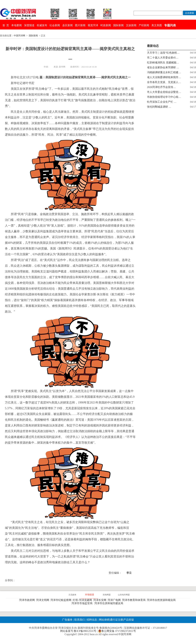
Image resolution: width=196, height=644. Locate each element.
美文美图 (157, 25)
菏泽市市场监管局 (83, 603)
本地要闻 (16, 25)
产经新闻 (144, 25)
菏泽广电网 (115, 600)
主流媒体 (72, 595)
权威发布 (42, 25)
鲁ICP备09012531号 (85, 631)
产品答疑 (129, 620)
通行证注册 (116, 620)
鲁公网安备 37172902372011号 (117, 631)
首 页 (6, 25)
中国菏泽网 (19, 36)
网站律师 (104, 620)
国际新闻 (118, 25)
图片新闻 (80, 25)
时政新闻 (106, 25)
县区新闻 (67, 25)
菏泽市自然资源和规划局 (162, 600)
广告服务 (67, 620)
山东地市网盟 (124, 595)
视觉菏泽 (93, 25)
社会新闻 (55, 25)
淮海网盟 (107, 595)
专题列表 (170, 25)
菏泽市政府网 (28, 600)
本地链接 (90, 595)
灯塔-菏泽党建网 (83, 600)
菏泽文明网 (43, 600)
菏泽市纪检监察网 (62, 600)
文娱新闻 (131, 25)
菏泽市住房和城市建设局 (109, 603)
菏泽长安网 (100, 600)
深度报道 (29, 25)
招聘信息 (92, 620)
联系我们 (80, 620)
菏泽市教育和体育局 (134, 600)
